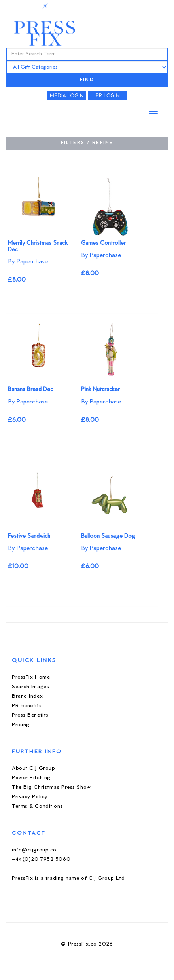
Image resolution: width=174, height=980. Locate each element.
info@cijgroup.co (34, 850)
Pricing (21, 725)
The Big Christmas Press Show (51, 787)
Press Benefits (30, 715)
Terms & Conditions (37, 806)
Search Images (30, 687)
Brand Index (27, 696)
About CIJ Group (33, 768)
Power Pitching (31, 778)
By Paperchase (28, 262)
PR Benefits (27, 706)
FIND (87, 80)
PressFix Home (31, 677)
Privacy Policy (30, 797)
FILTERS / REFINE (87, 143)
